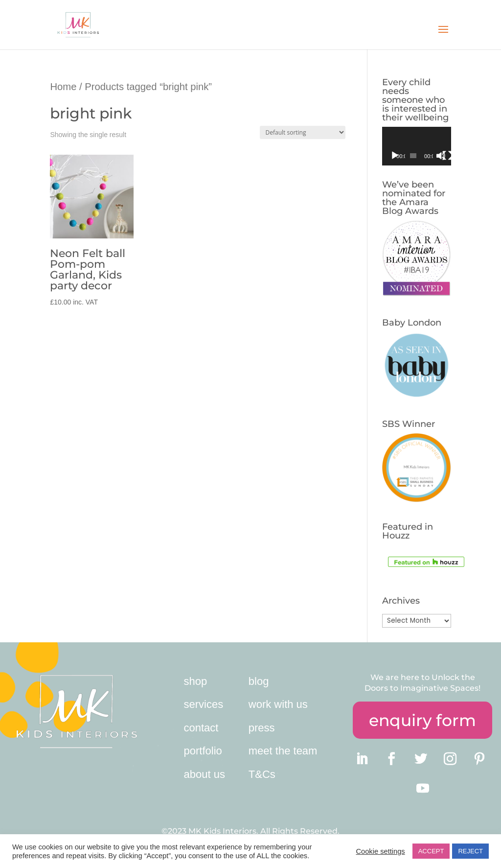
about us (205, 774)
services (204, 704)
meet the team (283, 751)
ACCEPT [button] (431, 851)
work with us (278, 704)
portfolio (203, 751)
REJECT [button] (470, 851)
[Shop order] (303, 132)
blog (259, 681)
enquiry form (422, 720)
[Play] (395, 156)
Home (63, 87)
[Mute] (441, 156)
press (262, 728)
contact (201, 728)
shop (196, 681)
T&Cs (262, 774)
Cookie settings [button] (380, 851)
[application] (417, 146)
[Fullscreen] (447, 156)
